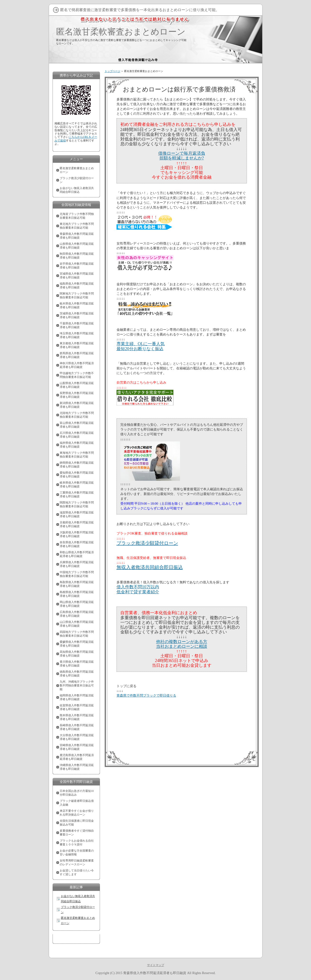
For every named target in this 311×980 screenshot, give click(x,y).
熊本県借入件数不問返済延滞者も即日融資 (77, 717)
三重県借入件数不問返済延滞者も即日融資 (77, 495)
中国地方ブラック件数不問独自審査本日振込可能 (77, 574)
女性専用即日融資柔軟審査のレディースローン (77, 862)
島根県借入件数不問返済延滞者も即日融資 (77, 594)
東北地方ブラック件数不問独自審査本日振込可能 (77, 226)
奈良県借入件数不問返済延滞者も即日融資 (77, 544)
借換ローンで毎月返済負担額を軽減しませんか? (182, 156)
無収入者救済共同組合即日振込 (150, 567)
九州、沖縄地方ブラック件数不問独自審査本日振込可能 (77, 685)
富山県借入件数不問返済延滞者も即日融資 (77, 425)
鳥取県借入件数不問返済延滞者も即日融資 (77, 584)
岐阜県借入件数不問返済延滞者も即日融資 (77, 485)
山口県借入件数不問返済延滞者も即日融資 (77, 624)
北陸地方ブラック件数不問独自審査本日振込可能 (77, 415)
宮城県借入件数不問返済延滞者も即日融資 (77, 276)
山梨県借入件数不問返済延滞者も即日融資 (77, 385)
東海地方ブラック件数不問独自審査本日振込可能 (77, 455)
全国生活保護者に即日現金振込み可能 (77, 823)
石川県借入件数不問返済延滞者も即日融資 (77, 435)
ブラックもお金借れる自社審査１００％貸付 (77, 843)
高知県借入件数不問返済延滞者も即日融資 (77, 654)
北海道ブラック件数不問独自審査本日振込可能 (77, 216)
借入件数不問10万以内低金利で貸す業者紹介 (138, 589)
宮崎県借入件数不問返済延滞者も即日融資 (77, 747)
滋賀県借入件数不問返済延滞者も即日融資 (77, 514)
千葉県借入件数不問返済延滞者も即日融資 (77, 325)
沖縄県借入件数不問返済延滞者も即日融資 (77, 767)
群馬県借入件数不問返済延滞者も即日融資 (77, 355)
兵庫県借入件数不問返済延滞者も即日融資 (77, 564)
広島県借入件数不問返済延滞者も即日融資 (77, 614)
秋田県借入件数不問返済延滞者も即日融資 (77, 256)
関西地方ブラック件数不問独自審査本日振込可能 (77, 504)
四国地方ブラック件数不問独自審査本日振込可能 (77, 634)
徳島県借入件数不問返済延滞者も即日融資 (77, 674)
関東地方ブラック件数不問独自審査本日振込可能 (77, 295)
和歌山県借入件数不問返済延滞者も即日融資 (77, 554)
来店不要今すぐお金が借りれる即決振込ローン (77, 813)
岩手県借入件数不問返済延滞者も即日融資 (77, 266)
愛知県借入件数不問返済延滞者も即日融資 (77, 475)
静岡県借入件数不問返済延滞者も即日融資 (77, 465)
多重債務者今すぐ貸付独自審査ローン (77, 833)
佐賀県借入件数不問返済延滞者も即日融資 (77, 707)
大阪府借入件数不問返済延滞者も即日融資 (77, 534)
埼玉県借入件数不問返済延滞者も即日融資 (77, 335)
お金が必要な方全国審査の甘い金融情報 (77, 853)
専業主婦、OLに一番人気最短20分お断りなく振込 (141, 346)
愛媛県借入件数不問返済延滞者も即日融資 (77, 644)
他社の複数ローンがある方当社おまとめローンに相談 (182, 644)
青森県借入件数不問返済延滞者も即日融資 (77, 236)
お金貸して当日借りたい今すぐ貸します (77, 872)
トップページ (113, 71)
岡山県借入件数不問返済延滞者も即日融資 (77, 604)
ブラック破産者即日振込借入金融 (77, 803)
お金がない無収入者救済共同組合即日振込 (77, 190)
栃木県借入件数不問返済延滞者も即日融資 (77, 305)
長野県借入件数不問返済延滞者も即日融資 (77, 395)
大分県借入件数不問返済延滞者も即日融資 (77, 737)
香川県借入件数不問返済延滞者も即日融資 (77, 664)
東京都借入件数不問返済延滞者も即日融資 (77, 345)
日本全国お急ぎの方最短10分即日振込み (77, 793)
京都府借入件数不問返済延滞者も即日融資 (77, 524)
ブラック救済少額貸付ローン (147, 543)
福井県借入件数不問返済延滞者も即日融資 (77, 445)
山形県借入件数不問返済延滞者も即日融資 (77, 246)
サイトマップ (156, 965)
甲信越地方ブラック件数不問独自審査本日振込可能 (77, 375)
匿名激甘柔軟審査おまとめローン (121, 32)
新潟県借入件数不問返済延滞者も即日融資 (77, 405)
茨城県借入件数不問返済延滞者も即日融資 (77, 315)
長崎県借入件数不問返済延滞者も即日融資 (77, 727)
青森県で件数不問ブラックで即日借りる (146, 695)
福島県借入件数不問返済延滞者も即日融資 (77, 286)
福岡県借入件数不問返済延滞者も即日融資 (77, 697)
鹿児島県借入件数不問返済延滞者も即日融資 (77, 757)
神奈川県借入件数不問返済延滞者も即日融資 (77, 365)
